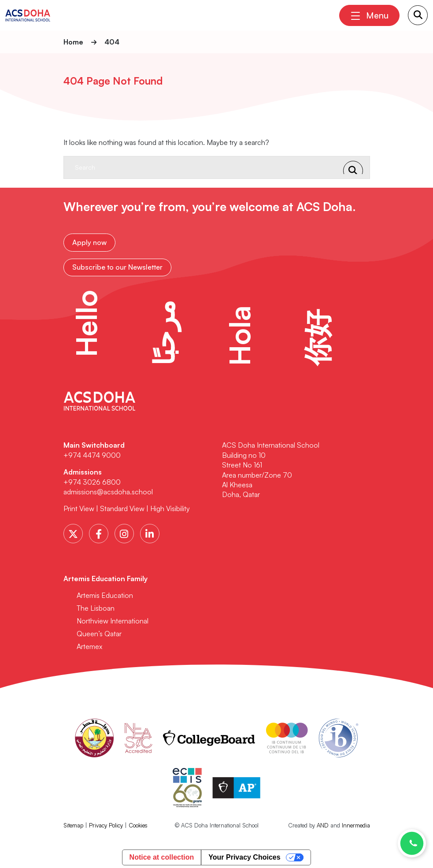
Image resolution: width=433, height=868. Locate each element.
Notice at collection (162, 856)
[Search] (208, 167)
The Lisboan (96, 607)
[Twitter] (73, 532)
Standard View (122, 508)
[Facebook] (99, 532)
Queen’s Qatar (99, 632)
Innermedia (356, 824)
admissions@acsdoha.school (108, 490)
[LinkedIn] (150, 532)
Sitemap (73, 824)
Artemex (89, 645)
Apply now (89, 242)
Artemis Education (105, 594)
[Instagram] (124, 532)
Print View (79, 508)
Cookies (138, 824)
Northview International (113, 619)
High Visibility (170, 508)
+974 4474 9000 (92, 454)
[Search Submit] (418, 15)
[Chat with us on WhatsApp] (412, 843)
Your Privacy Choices (244, 856)
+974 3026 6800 (93, 481)
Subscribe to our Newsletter (117, 266)
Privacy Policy (106, 824)
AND (323, 824)
